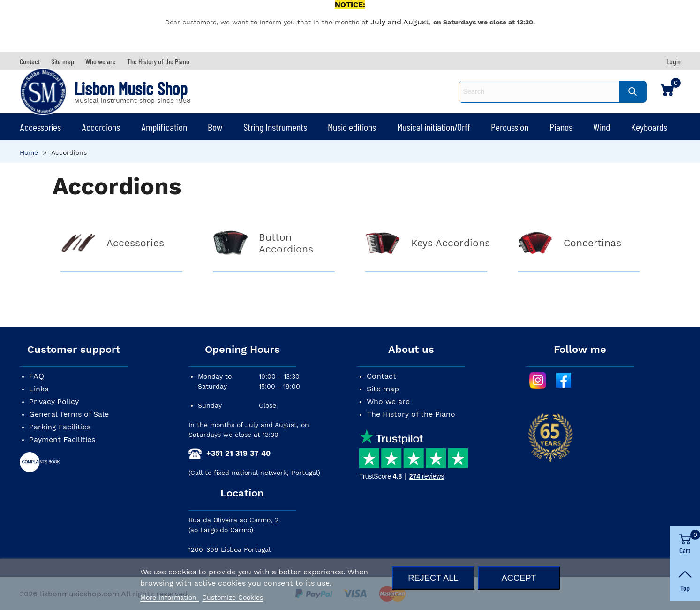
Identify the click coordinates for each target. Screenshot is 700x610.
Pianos (561, 127)
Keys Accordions (451, 243)
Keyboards (649, 127)
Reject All (433, 578)
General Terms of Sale (69, 414)
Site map (383, 389)
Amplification (164, 127)
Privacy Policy (54, 401)
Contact (381, 376)
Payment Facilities (62, 439)
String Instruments (275, 127)
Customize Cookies (233, 597)
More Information (169, 597)
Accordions (101, 127)
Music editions (352, 127)
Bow (215, 127)
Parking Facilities (60, 427)
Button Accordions (286, 243)
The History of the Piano (411, 414)
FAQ (37, 376)
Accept (519, 578)
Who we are (388, 401)
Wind (602, 127)
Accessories (40, 127)
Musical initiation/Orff (434, 127)
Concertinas (592, 243)
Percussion (510, 127)
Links (39, 389)
